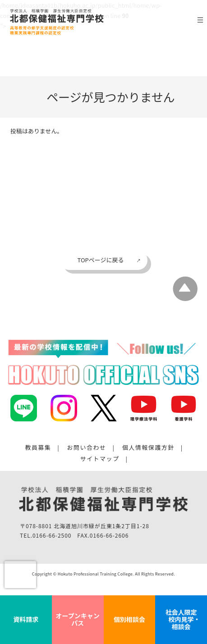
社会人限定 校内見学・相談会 (181, 619)
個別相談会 (129, 619)
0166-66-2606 (109, 536)
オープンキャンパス (78, 619)
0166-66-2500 (52, 536)
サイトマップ (100, 459)
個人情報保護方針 (148, 448)
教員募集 (38, 448)
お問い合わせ (87, 448)
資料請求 (26, 619)
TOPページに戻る (100, 260)
